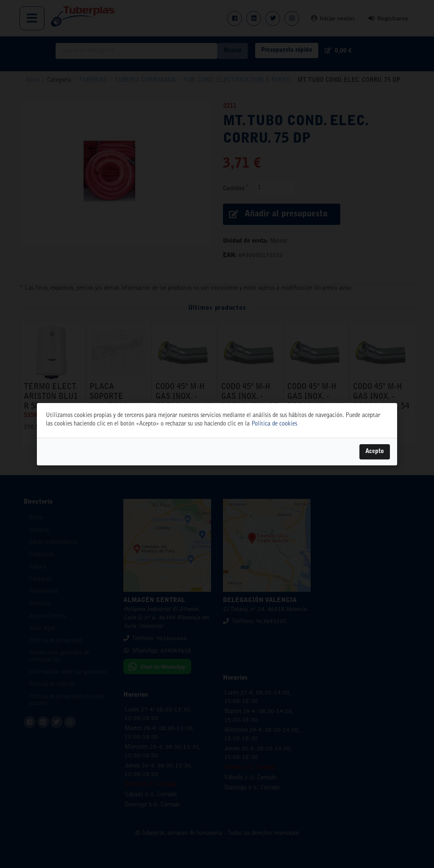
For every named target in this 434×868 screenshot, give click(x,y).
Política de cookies (274, 424)
